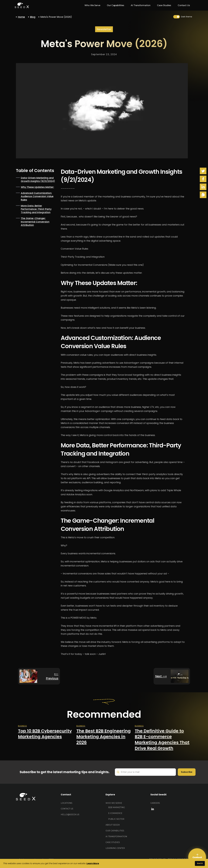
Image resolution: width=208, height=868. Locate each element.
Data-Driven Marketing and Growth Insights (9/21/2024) (38, 179)
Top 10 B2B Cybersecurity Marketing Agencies (45, 734)
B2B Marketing (117, 807)
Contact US (67, 809)
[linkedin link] (153, 809)
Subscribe (187, 772)
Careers (155, 803)
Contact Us (184, 5)
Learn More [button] (93, 863)
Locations (67, 803)
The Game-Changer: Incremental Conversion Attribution (35, 222)
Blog (33, 17)
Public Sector (116, 819)
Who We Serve (114, 803)
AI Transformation (141, 5)
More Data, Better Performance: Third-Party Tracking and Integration (36, 209)
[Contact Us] (197, 857)
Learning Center (115, 848)
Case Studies (164, 5)
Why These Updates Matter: (37, 187)
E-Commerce (115, 813)
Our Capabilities (116, 5)
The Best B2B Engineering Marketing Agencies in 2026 (104, 737)
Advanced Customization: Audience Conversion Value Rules (37, 196)
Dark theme (187, 17)
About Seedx (113, 825)
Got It (200, 863)
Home (21, 17)
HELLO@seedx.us (70, 815)
